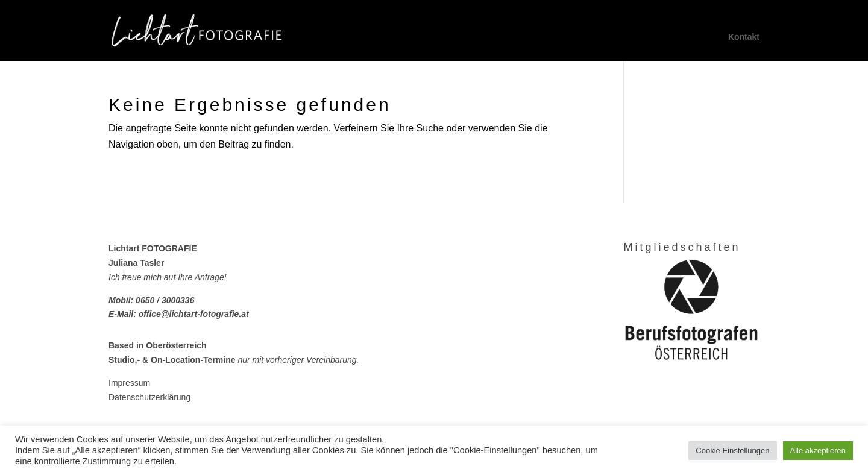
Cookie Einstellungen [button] (732, 451)
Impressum (129, 383)
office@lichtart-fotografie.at (194, 314)
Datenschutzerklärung (149, 397)
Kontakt (744, 37)
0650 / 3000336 (165, 300)
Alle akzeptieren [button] (818, 451)
